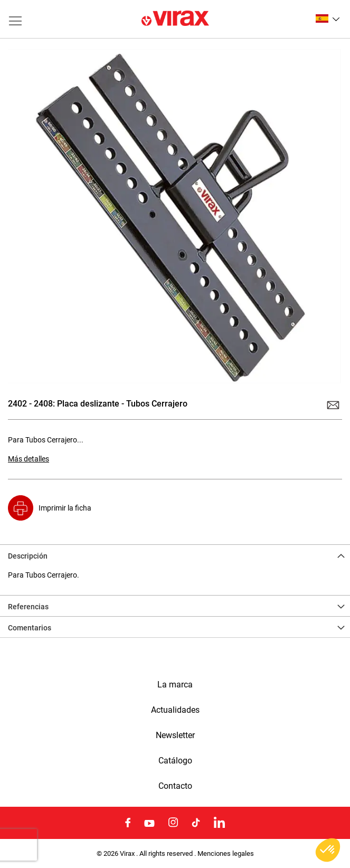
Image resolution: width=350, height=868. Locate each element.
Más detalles (29, 459)
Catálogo (175, 761)
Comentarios (30, 628)
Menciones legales (226, 853)
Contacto (175, 786)
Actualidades (175, 710)
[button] (328, 18)
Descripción (28, 556)
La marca (175, 685)
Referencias (28, 607)
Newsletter (175, 735)
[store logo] (175, 19)
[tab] (175, 555)
